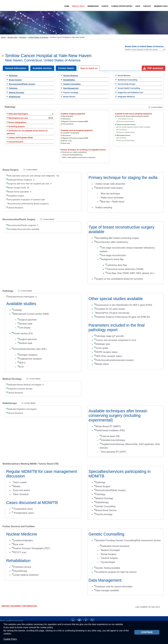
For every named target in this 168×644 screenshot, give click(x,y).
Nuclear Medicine (71, 75)
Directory (23, 37)
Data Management (71, 88)
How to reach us (89, 68)
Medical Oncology (17, 92)
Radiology (13, 75)
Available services (42, 68)
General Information (16, 68)
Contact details (66, 68)
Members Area (161, 6)
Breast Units (13, 37)
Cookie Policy (10, 639)
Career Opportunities (122, 6)
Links (138, 6)
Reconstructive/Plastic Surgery (22, 84)
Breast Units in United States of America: (144, 46)
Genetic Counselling (72, 84)
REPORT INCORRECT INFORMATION (19, 606)
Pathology (13, 88)
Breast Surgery (15, 80)
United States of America (38, 37)
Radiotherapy (15, 97)
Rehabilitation (69, 80)
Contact (147, 6)
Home (67, 6)
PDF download (155, 68)
